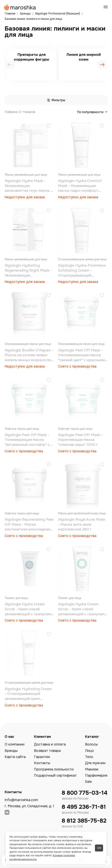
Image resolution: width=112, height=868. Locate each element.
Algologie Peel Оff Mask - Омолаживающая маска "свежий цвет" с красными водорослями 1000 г (81, 355)
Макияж (92, 769)
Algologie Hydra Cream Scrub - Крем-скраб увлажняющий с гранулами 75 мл (29, 609)
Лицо (89, 751)
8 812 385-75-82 (84, 821)
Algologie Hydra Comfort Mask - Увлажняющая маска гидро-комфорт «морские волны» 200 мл (80, 186)
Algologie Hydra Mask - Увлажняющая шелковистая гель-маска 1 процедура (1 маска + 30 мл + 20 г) (28, 186)
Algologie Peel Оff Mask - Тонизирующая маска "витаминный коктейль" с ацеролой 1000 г (27, 440)
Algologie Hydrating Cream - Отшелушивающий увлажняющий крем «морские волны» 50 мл (28, 694)
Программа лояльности (54, 769)
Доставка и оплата (50, 744)
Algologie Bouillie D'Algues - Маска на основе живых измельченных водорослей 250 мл (29, 355)
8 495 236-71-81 (84, 807)
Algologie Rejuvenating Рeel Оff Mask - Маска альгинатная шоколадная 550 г (29, 525)
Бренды (11, 751)
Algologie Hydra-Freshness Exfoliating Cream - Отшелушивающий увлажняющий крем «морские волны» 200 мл (82, 271)
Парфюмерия (96, 775)
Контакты (42, 763)
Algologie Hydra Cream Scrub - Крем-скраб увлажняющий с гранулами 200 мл (82, 609)
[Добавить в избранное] (49, 126)
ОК (99, 848)
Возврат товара (47, 751)
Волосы (91, 744)
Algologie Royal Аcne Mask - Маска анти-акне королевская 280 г (82, 524)
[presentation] (10, 65)
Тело (89, 757)
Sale (88, 782)
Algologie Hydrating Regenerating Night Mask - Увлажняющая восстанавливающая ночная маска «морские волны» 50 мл (28, 271)
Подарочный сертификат (55, 775)
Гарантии (42, 757)
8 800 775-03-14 (85, 793)
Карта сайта (15, 757)
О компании (15, 744)
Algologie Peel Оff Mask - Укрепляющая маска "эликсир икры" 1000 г (80, 440)
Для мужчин (95, 763)
